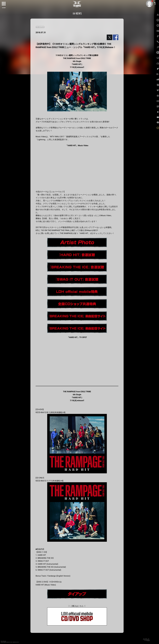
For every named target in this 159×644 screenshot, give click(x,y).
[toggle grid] (4, 4)
